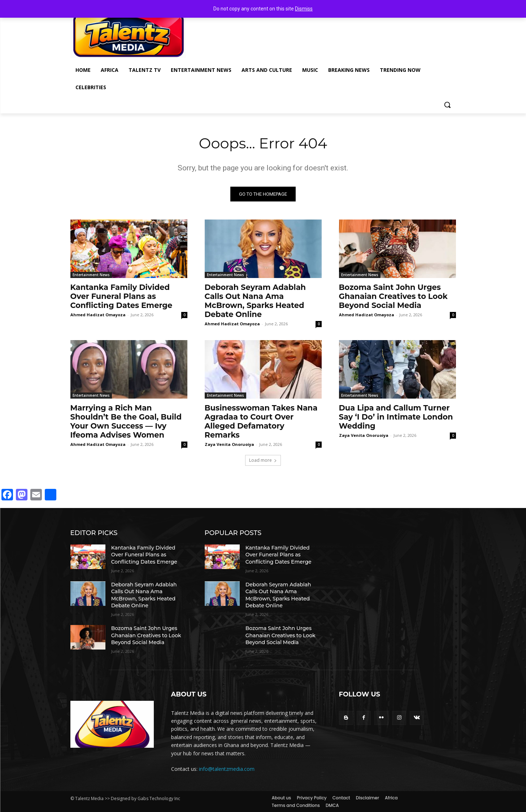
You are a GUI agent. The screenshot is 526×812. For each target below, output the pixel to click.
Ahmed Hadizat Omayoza (98, 315)
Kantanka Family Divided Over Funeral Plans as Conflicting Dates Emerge (121, 296)
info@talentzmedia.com (227, 769)
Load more (263, 460)
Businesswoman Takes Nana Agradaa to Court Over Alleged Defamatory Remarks (261, 421)
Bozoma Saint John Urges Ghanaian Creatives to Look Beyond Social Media (393, 296)
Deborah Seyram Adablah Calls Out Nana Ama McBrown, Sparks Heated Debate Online (255, 301)
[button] (447, 105)
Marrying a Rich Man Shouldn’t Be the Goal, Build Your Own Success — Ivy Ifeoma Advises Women (126, 421)
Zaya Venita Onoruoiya (229, 444)
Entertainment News (91, 275)
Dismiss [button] (304, 9)
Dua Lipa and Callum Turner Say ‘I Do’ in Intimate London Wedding (396, 417)
